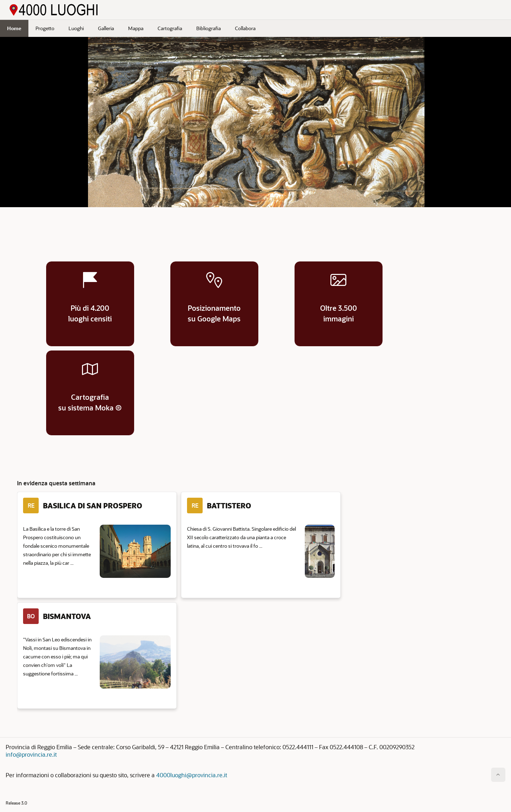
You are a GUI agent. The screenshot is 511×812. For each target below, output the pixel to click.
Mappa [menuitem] (136, 28)
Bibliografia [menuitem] (208, 28)
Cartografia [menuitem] (170, 28)
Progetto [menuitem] (45, 28)
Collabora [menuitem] (245, 28)
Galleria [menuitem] (106, 28)
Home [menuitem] (14, 28)
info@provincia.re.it (31, 754)
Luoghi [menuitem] (76, 28)
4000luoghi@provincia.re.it (192, 775)
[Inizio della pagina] (498, 775)
